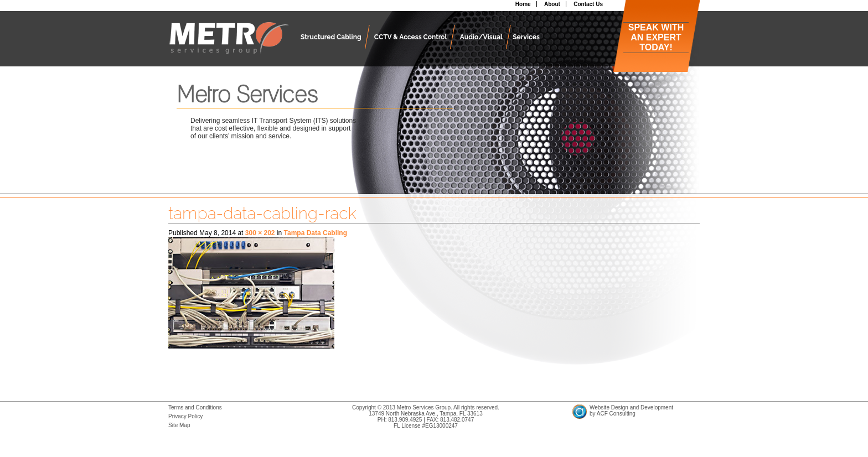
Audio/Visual (481, 37)
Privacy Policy (185, 416)
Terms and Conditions (195, 407)
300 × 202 (260, 233)
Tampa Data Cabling (316, 233)
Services (526, 37)
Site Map (179, 425)
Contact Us (588, 4)
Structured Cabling (331, 37)
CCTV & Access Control (411, 37)
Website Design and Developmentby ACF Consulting (631, 411)
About (552, 4)
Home (523, 4)
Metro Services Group (229, 44)
